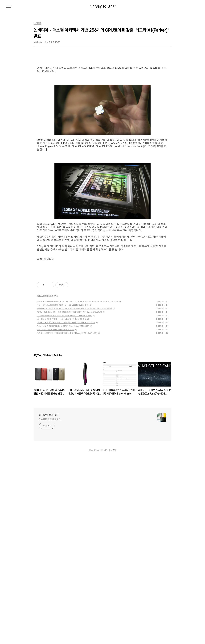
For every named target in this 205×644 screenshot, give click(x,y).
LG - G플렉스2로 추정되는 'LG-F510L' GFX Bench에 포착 (62, 507)
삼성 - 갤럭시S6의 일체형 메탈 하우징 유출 (55, 518)
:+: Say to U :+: (103, 6)
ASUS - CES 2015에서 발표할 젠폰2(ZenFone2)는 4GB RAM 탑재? (66, 510)
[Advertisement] (102, 85)
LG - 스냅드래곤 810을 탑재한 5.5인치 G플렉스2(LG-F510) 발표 (64, 503)
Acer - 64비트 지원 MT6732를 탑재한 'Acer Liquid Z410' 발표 (63, 514)
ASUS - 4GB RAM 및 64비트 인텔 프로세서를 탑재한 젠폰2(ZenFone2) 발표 (69, 500)
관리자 (113, 638)
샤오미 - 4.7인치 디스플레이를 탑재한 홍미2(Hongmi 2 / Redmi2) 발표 (67, 521)
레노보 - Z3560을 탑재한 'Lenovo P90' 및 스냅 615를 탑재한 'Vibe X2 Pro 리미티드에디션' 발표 (78, 489)
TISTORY (104, 638)
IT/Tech (40, 484)
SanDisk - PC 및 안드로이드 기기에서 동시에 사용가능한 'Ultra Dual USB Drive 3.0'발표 (74, 496)
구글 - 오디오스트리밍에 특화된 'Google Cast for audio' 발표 (63, 493)
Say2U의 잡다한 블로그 (50, 607)
